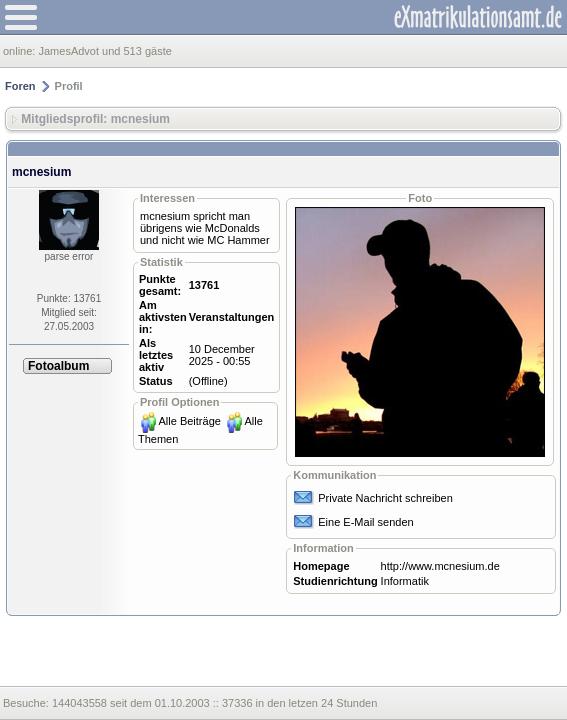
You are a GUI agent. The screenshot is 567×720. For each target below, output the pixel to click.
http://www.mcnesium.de (440, 566)
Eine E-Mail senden (365, 522)
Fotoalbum (58, 366)
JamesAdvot (68, 51)
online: (20, 51)
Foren (20, 86)
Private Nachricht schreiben (385, 498)
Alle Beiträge (190, 421)
